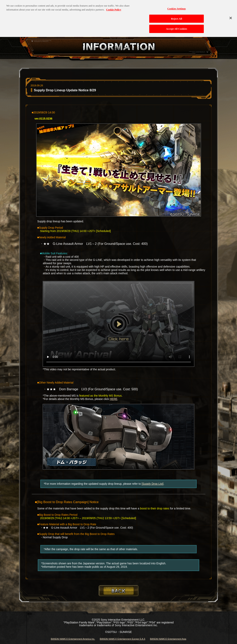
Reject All (177, 17)
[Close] (231, 16)
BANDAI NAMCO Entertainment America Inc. (73, 639)
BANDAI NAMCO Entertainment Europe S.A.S (123, 639)
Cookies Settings (177, 6)
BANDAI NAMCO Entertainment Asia (168, 639)
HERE (114, 399)
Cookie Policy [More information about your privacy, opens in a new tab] (114, 7)
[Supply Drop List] (152, 484)
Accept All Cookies (177, 27)
